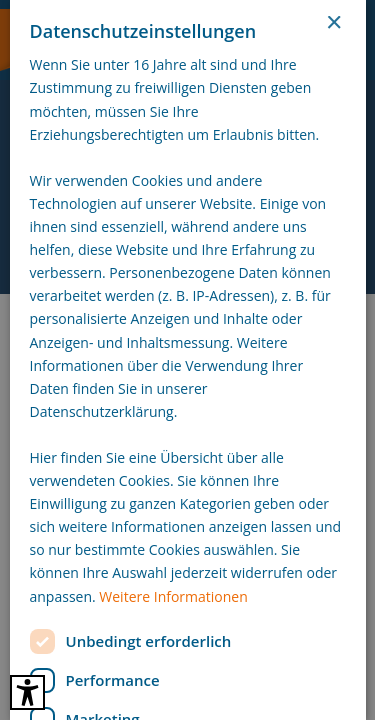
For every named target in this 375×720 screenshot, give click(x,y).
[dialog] (187, 360)
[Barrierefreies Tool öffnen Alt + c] (27, 692)
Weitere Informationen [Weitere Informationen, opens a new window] (173, 596)
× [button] (333, 23)
